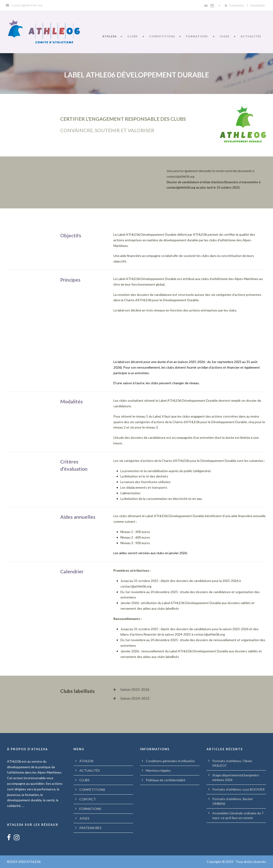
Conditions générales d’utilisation (170, 761)
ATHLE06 (110, 36)
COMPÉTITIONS (92, 790)
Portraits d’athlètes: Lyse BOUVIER (238, 789)
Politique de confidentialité (166, 780)
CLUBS (133, 36)
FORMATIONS (197, 36)
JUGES (225, 36)
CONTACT (88, 799)
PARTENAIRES (90, 828)
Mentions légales (158, 770)
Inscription (258, 5)
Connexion (236, 5)
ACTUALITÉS (251, 36)
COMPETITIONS (162, 36)
